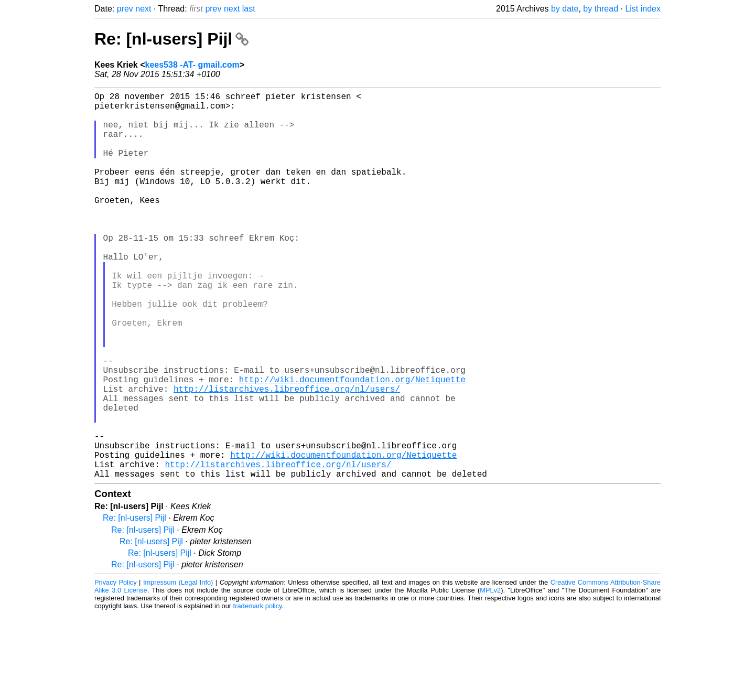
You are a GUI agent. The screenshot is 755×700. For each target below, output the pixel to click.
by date (565, 9)
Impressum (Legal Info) (178, 668)
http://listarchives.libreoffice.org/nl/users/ (287, 456)
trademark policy (258, 692)
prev (125, 9)
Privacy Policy (116, 668)
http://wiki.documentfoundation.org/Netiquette (352, 444)
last (249, 9)
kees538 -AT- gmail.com (192, 65)
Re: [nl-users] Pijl (171, 39)
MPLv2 (490, 676)
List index (643, 9)
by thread (601, 9)
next (143, 9)
